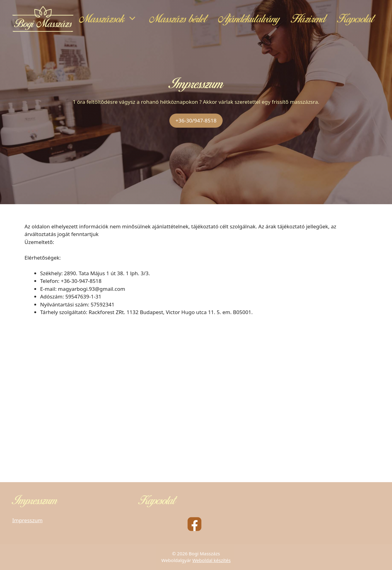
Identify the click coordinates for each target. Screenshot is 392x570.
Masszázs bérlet (178, 19)
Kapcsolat (356, 19)
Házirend (308, 19)
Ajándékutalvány (249, 19)
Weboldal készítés (211, 560)
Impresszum (27, 520)
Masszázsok (112, 19)
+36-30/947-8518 (196, 120)
